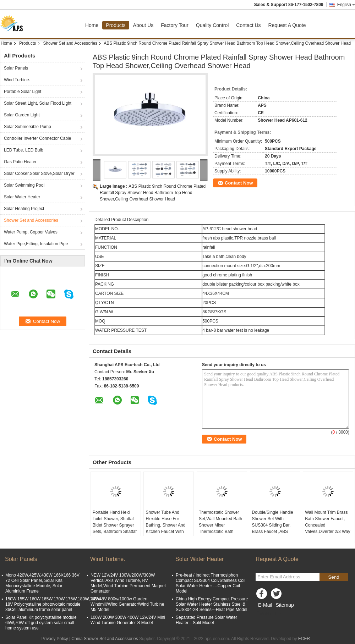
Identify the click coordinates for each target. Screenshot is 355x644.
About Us (143, 25)
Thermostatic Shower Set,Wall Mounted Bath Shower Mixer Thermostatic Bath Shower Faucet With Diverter (220, 528)
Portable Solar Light (23, 92)
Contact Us (248, 25)
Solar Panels (16, 68)
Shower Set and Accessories (70, 43)
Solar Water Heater (22, 197)
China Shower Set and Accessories (105, 639)
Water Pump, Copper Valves (31, 232)
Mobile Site (268, 614)
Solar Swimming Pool (24, 185)
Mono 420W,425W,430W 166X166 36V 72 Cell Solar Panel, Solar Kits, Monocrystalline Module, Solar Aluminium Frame (42, 583)
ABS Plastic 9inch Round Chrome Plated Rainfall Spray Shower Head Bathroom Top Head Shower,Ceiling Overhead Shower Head (153, 193)
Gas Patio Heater (20, 162)
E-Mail (265, 605)
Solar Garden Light (22, 115)
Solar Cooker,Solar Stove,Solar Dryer (39, 174)
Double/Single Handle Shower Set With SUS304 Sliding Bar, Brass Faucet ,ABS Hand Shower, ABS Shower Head (273, 528)
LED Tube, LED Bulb (24, 150)
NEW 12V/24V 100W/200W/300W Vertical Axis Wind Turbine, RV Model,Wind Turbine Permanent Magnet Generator (128, 583)
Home (92, 25)
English (346, 5)
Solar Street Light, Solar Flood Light (38, 103)
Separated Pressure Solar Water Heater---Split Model (206, 620)
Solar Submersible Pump (28, 127)
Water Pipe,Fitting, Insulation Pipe (36, 244)
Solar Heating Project (24, 209)
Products (116, 25)
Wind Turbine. (17, 80)
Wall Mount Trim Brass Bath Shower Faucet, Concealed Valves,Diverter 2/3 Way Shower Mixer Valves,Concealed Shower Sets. (327, 532)
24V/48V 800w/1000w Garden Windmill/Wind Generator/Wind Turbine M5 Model (127, 604)
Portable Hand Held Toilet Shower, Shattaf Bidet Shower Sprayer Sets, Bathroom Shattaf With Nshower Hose (115, 525)
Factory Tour (175, 25)
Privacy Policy (55, 639)
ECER (304, 639)
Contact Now (239, 183)
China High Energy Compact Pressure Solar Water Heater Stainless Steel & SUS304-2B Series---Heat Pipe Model (212, 604)
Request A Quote (287, 25)
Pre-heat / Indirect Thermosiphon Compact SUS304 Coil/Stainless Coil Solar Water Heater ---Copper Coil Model (211, 583)
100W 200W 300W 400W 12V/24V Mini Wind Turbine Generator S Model (128, 620)
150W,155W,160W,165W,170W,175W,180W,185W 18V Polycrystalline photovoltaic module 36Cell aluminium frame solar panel (53, 604)
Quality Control (212, 25)
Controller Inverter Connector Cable (37, 138)
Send (334, 577)
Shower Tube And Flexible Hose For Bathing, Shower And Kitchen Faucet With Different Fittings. (165, 525)
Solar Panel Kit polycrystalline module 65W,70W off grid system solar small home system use (41, 623)
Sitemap (285, 605)
